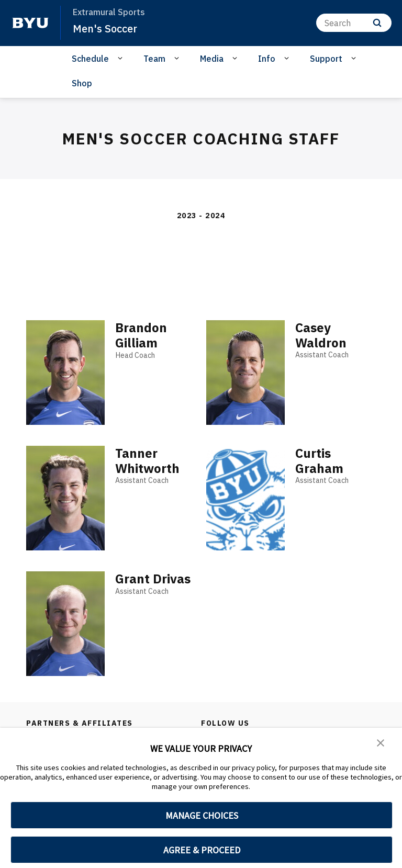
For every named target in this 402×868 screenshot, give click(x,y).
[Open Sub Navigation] (122, 58)
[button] (381, 743)
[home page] (30, 23)
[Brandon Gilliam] (65, 373)
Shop (82, 83)
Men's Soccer (107, 28)
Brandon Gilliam (141, 335)
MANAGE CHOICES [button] (202, 815)
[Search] (354, 23)
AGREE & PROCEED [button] (202, 850)
